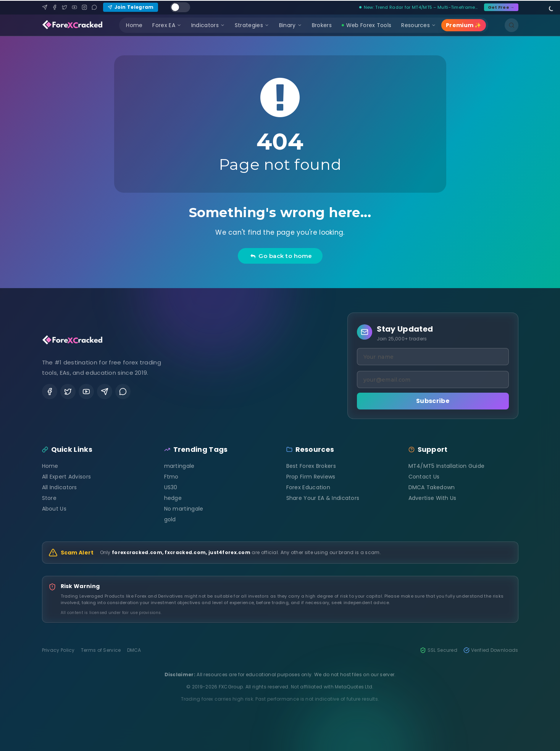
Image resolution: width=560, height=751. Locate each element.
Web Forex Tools (367, 25)
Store (49, 498)
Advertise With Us (433, 498)
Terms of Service (101, 650)
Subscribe (433, 401)
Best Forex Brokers (311, 466)
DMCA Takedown (432, 487)
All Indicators (60, 487)
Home (134, 25)
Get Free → (501, 7)
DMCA (134, 650)
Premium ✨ (464, 25)
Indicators (208, 25)
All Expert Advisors (67, 477)
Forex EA (167, 25)
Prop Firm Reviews (311, 477)
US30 (171, 487)
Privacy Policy (58, 650)
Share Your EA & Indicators (323, 498)
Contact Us (424, 477)
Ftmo (171, 477)
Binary (290, 25)
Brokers (322, 25)
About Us (54, 509)
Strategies (252, 25)
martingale (179, 466)
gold (170, 519)
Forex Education (308, 487)
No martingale (184, 509)
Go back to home (281, 256)
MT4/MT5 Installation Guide (447, 466)
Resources (419, 25)
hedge (173, 498)
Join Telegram (131, 7)
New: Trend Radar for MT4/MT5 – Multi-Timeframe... (419, 7)
